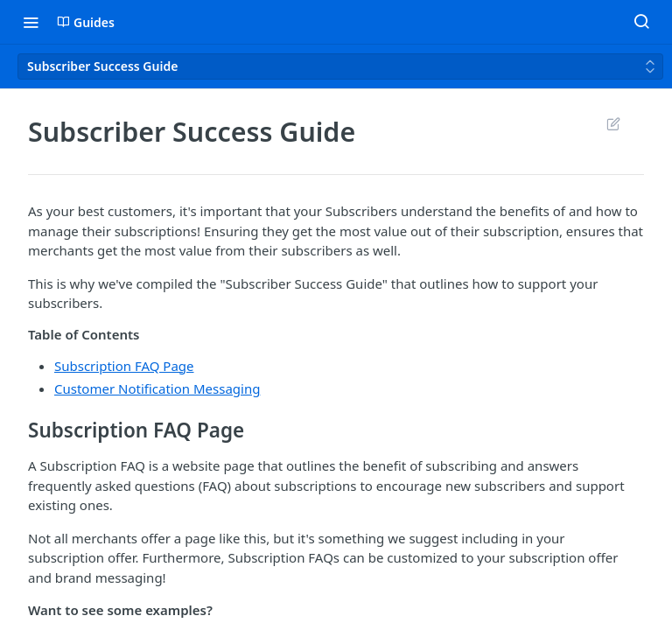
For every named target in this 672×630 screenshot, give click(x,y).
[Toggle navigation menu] (31, 22)
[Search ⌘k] (641, 22)
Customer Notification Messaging (157, 388)
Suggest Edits (613, 123)
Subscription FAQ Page (124, 366)
